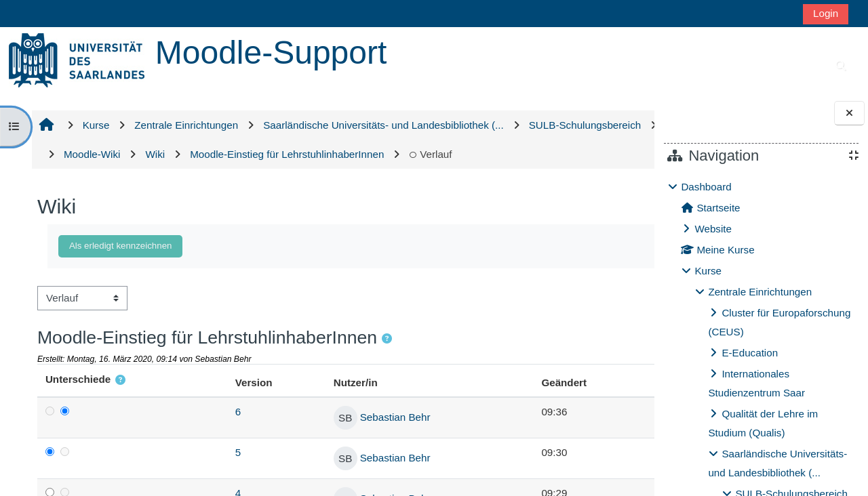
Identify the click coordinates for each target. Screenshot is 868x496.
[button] (386, 368)
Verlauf (83, 183)
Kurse (708, 271)
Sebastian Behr (332, 446)
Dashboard (706, 187)
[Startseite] (77, 59)
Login (826, 13)
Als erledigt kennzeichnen (119, 275)
